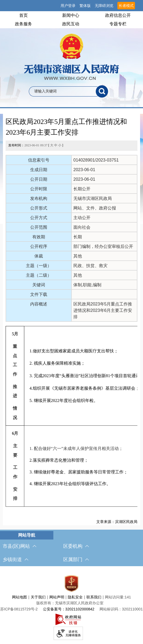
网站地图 (19, 597)
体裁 (39, 256)
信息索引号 (39, 160)
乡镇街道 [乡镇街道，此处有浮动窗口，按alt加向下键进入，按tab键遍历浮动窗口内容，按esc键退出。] (15, 560)
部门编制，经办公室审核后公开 (103, 246)
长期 (78, 237)
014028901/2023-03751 (96, 160)
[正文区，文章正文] (72, 320)
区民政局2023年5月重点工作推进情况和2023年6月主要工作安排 (66, 127)
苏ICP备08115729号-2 (19, 609)
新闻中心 (71, 15)
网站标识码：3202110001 (121, 609)
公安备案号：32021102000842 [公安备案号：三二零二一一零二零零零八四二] (69, 609)
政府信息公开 (118, 15)
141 (128, 597)
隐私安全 (75, 597)
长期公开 (82, 189)
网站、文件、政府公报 (95, 208)
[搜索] (102, 91)
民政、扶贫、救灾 (90, 266)
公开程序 (39, 246)
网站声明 (57, 597)
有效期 (39, 237)
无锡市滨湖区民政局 (93, 198)
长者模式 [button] (126, 6)
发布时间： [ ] (36, 145)
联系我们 (94, 597)
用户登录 (68, 6)
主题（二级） (39, 275)
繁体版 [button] (85, 6)
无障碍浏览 (104, 6)
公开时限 (39, 189)
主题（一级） (39, 266)
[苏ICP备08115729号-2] (19, 609)
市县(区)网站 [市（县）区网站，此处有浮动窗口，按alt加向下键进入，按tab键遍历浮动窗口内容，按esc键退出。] (19, 546)
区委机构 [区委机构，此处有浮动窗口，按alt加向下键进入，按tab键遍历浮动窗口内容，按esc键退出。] (76, 546)
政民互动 (71, 24)
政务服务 (23, 24)
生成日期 (39, 170)
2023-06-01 (84, 170)
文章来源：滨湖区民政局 (117, 522)
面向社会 (82, 227)
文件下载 (39, 294)
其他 (78, 256)
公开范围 (39, 227)
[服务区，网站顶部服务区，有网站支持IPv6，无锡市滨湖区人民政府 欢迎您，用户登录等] (71, 6)
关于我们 (38, 597)
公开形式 (39, 208)
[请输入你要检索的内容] (62, 91)
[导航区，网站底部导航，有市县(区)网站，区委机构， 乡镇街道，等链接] (71, 549)
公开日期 (39, 179)
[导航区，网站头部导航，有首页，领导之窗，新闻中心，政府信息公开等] (71, 20)
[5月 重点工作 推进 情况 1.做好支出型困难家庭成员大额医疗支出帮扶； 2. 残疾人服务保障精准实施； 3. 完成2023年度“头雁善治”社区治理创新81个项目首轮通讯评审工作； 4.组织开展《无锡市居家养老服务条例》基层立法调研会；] (71, 416)
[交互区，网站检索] (71, 83)
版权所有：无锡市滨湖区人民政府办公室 (70, 603)
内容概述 (39, 304)
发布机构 (39, 198)
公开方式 (39, 218)
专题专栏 (118, 24)
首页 (23, 15)
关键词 (39, 285)
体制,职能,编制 (87, 285)
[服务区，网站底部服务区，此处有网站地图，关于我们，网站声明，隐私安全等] (71, 606)
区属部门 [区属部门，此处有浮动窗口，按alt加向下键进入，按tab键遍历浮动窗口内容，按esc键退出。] (76, 560)
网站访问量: (115, 597)
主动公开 (82, 218)
